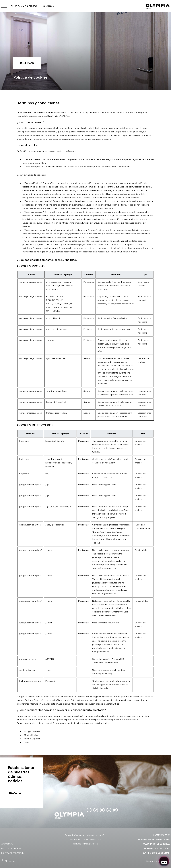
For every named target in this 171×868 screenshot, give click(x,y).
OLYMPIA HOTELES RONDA (156, 844)
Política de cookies (11, 848)
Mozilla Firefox (31, 735)
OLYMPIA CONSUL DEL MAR (156, 853)
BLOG (13, 793)
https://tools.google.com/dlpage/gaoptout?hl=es (95, 704)
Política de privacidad (12, 853)
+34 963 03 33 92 (78, 839)
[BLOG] (20, 792)
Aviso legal (7, 844)
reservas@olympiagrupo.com (85, 844)
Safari (27, 742)
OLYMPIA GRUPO (161, 835)
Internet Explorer (32, 739)
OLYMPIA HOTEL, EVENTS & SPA (154, 839)
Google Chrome (32, 732)
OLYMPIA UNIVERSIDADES (157, 848)
